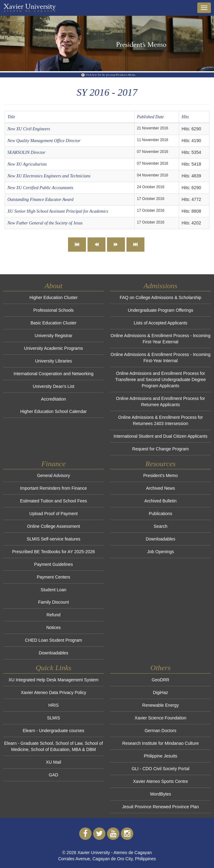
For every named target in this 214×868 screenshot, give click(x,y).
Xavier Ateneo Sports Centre (160, 781)
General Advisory (54, 475)
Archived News (160, 488)
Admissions (160, 286)
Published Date (150, 117)
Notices (54, 627)
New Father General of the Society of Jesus (45, 223)
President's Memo (160, 475)
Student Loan (53, 590)
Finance (54, 464)
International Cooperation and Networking (53, 374)
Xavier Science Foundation (160, 718)
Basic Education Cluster (54, 323)
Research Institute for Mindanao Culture (160, 743)
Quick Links (53, 668)
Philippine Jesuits (160, 756)
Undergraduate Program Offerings (160, 310)
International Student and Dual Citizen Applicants (160, 436)
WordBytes (160, 794)
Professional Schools (54, 310)
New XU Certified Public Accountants (40, 188)
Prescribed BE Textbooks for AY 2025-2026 (53, 552)
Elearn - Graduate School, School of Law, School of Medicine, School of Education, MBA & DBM (53, 746)
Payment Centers (53, 577)
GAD (53, 775)
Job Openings (160, 552)
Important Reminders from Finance (53, 488)
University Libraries (53, 361)
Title (11, 117)
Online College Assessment (53, 526)
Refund (53, 615)
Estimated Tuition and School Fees (53, 501)
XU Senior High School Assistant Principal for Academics (58, 211)
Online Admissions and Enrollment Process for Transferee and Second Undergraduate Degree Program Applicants (161, 380)
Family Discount (53, 602)
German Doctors (161, 731)
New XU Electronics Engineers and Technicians (49, 176)
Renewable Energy (160, 705)
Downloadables (53, 653)
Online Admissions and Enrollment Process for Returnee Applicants (160, 401)
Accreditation (54, 399)
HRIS (53, 705)
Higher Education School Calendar (54, 411)
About (53, 286)
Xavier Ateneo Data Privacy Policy (53, 692)
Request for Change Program (161, 449)
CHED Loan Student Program (53, 640)
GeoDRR (161, 680)
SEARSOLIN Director (26, 152)
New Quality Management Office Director (44, 141)
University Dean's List (53, 386)
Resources (160, 464)
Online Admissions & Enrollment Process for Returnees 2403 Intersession (160, 420)
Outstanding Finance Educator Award (41, 200)
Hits (185, 117)
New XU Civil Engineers (29, 129)
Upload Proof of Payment (53, 514)
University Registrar (53, 336)
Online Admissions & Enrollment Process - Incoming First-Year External (161, 339)
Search (160, 526)
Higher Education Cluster (53, 297)
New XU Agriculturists (27, 164)
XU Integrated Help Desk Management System (53, 680)
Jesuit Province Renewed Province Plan (160, 807)
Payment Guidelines (53, 564)
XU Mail (53, 762)
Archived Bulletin (160, 501)
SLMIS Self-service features (53, 539)
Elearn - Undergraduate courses (53, 731)
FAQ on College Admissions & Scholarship (160, 297)
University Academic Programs (54, 348)
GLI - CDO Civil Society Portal (161, 769)
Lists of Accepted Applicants (160, 323)
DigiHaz (160, 692)
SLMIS (53, 718)
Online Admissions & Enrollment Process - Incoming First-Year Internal (161, 358)
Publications (160, 514)
